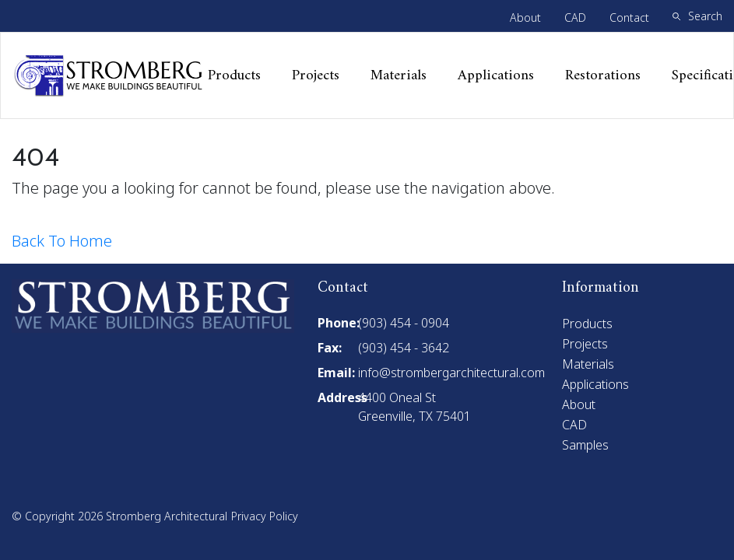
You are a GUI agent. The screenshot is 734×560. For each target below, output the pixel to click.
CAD (575, 17)
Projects (316, 76)
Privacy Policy (265, 516)
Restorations (603, 76)
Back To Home (62, 241)
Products (234, 76)
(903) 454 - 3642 (404, 348)
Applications (496, 76)
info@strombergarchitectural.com (451, 373)
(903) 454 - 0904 (404, 323)
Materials (399, 76)
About (525, 17)
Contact (629, 17)
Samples (585, 445)
